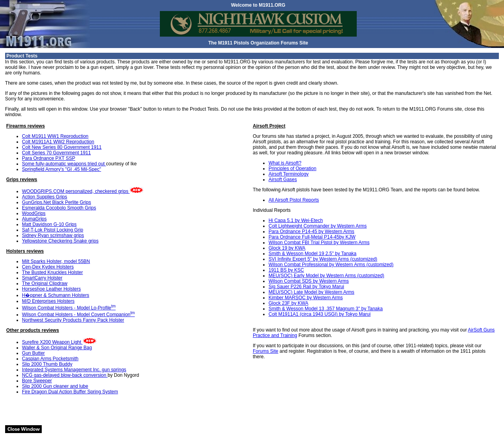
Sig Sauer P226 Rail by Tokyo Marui (306, 287)
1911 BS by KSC (286, 270)
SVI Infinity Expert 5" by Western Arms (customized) (323, 259)
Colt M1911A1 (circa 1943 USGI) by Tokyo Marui (320, 314)
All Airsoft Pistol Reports (294, 200)
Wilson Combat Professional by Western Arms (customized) (331, 265)
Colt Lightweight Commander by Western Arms (318, 226)
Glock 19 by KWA (287, 248)
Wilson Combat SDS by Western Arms (309, 281)
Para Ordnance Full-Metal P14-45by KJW (312, 237)
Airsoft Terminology (289, 174)
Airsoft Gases (283, 180)
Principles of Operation (292, 169)
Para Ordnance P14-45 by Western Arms (311, 231)
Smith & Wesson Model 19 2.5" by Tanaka (312, 254)
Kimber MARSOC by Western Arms (306, 298)
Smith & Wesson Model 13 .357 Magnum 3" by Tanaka (326, 309)
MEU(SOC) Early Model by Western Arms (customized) (326, 276)
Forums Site (266, 351)
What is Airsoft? (285, 163)
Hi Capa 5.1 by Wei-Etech (296, 220)
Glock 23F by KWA (288, 303)
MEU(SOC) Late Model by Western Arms (311, 292)
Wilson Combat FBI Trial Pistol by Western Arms (319, 243)
